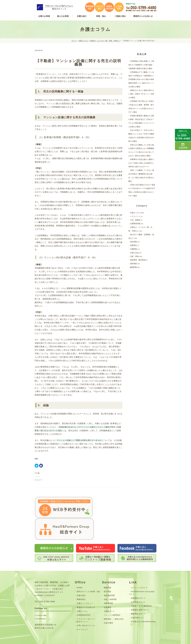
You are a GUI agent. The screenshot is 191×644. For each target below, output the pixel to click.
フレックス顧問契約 (112, 602)
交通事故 (108, 594)
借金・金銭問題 (110, 586)
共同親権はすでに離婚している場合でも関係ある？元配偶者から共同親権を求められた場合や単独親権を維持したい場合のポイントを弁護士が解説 (141, 79)
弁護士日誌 (134, 253)
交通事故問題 (135, 224)
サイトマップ (82, 616)
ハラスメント (135, 216)
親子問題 (108, 578)
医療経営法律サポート (140, 597)
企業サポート (109, 598)
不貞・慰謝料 (135, 220)
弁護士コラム (83, 41)
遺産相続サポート (138, 585)
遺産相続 (134, 264)
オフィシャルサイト (139, 574)
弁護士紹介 (81, 582)
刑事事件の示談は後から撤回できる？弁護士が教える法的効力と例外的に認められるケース (141, 163)
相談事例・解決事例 (138, 260)
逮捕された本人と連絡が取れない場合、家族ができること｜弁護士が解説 (141, 94)
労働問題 (134, 249)
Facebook (41, 605)
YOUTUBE (42, 602)
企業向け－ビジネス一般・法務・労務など (105, 41)
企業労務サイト (137, 604)
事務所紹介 (81, 586)
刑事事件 (134, 245)
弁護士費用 (108, 610)
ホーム (74, 41)
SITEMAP (39, 582)
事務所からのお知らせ (86, 594)
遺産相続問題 (109, 582)
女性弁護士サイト (138, 589)
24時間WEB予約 (84, 602)
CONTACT (50, 582)
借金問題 (134, 242)
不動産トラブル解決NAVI (141, 593)
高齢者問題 (108, 590)
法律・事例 (134, 256)
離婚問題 (134, 267)
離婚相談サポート (138, 601)
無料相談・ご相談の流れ (114, 606)
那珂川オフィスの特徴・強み (89, 578)
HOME (80, 574)
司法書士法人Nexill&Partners (143, 608)
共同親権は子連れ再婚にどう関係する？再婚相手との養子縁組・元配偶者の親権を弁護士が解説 (141, 65)
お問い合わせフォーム (86, 612)
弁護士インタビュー (85, 590)
